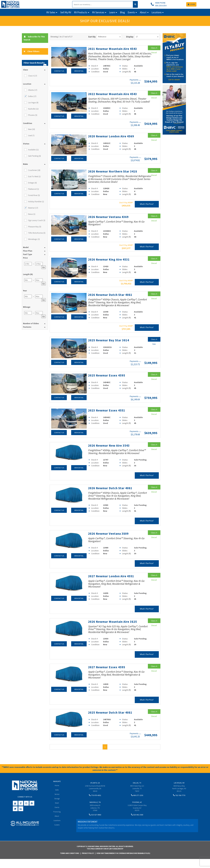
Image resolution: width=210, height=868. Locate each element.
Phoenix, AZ (137, 811)
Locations (57, 830)
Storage (57, 808)
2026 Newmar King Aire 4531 (110, 266)
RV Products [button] (81, 12)
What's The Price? (147, 211)
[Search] (103, 4)
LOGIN (191, 4)
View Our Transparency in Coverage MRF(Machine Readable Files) (123, 862)
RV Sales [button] (51, 12)
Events (57, 817)
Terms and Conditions (70, 862)
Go (44, 267)
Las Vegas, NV (179, 792)
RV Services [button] (98, 12)
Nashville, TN (95, 811)
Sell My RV (66, 12)
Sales (57, 799)
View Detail (79, 71)
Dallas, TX (137, 792)
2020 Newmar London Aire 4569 (113, 143)
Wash (57, 812)
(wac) (140, 84)
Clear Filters (32, 51)
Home (57, 794)
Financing (57, 821)
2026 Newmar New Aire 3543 (110, 452)
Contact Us (59, 71)
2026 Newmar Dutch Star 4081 (111, 301)
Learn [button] (112, 12)
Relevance (109, 37)
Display (130, 37)
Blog (122, 12)
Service (57, 803)
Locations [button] (157, 12)
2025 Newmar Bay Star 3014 (110, 347)
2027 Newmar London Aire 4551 (113, 582)
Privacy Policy (88, 862)
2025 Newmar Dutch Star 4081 (111, 721)
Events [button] (131, 12)
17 (147, 37)
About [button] (143, 12)
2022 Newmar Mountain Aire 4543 (110, 99)
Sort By (92, 37)
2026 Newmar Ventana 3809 (110, 539)
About (57, 826)
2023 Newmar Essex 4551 (108, 417)
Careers (57, 835)
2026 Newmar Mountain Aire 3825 (110, 629)
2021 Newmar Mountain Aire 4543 (110, 50)
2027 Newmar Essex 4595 (108, 676)
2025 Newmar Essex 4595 (108, 382)
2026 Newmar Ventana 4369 (110, 223)
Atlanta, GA (95, 792)
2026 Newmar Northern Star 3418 (114, 178)
